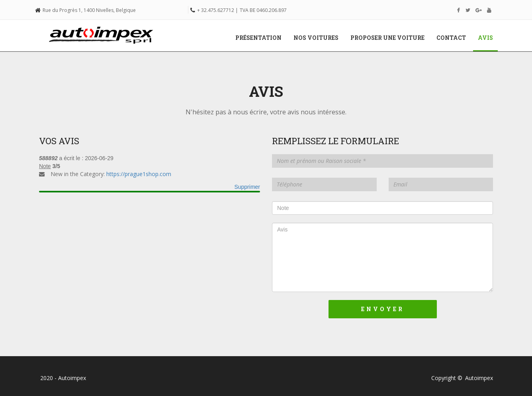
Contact (451, 38)
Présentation (258, 38)
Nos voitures (316, 38)
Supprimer (247, 187)
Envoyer (383, 309)
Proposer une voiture (387, 38)
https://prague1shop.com (139, 174)
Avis (488, 37)
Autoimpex (479, 378)
